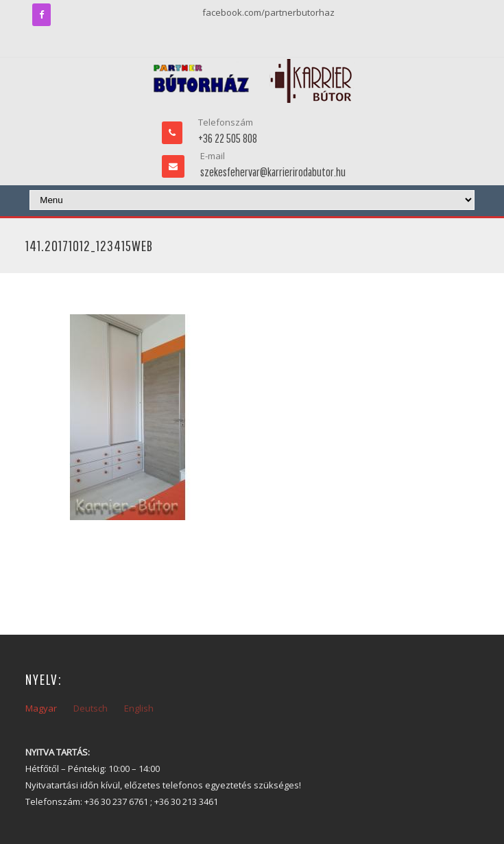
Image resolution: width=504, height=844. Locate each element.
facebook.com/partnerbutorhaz (268, 12)
